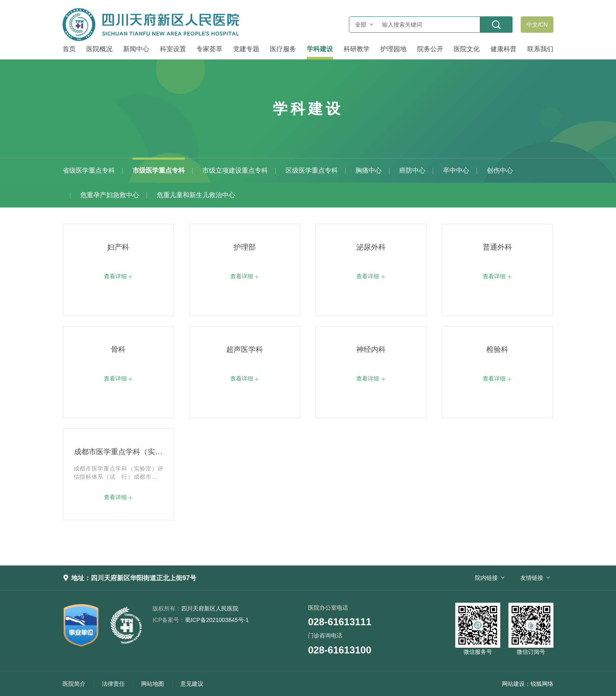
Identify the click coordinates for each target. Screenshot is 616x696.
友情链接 (532, 578)
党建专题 (246, 49)
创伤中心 (500, 170)
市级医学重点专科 (159, 170)
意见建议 (192, 684)
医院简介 (74, 684)
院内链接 (486, 578)
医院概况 (99, 49)
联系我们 (540, 49)
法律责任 (113, 684)
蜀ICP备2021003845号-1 (201, 620)
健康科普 (504, 49)
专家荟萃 (209, 49)
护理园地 (393, 49)
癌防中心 (412, 170)
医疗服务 (283, 49)
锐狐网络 (542, 684)
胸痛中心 (369, 170)
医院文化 (467, 49)
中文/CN (537, 25)
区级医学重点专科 (312, 170)
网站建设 (513, 684)
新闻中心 (136, 49)
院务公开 (430, 49)
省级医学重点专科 (89, 170)
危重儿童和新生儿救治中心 (196, 195)
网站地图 (153, 684)
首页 (69, 49)
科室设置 (173, 49)
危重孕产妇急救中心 (110, 195)
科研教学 (357, 49)
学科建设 (320, 49)
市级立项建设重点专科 (235, 170)
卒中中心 (456, 170)
